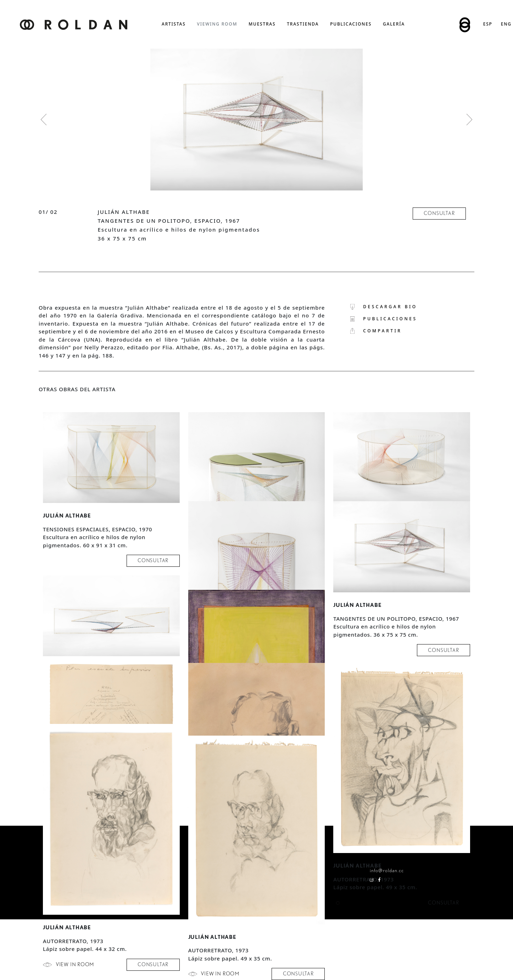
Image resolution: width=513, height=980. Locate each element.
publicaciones (351, 24)
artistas (174, 24)
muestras (262, 24)
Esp (488, 24)
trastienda (303, 24)
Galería (394, 24)
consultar (439, 213)
